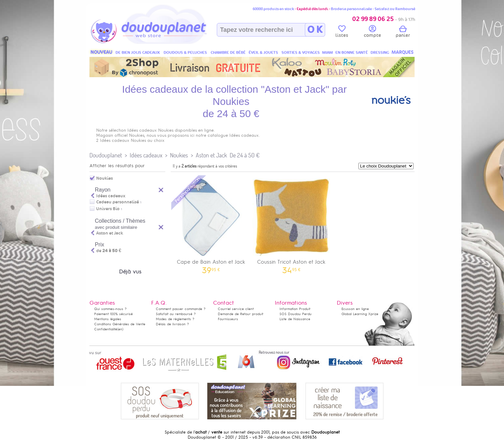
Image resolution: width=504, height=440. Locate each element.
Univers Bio (108, 209)
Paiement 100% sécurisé (113, 314)
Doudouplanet (106, 155)
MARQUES (403, 52)
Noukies (179, 155)
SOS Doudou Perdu (296, 314)
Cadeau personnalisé (118, 202)
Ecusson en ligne (355, 309)
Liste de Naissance (295, 319)
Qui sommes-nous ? (110, 309)
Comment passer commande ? (181, 309)
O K (315, 30)
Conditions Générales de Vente (120, 324)
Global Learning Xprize (360, 314)
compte (372, 32)
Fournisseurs (228, 319)
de (109, 251)
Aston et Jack (211, 155)
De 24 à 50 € (245, 155)
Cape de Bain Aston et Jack (211, 224)
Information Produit (295, 309)
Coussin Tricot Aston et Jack (292, 224)
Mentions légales (108, 319)
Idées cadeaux (146, 155)
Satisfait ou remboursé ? (176, 314)
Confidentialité (106, 329)
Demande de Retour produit (240, 314)
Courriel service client (236, 309)
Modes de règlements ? (175, 319)
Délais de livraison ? (172, 324)
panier (403, 32)
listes (342, 32)
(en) (120, 329)
